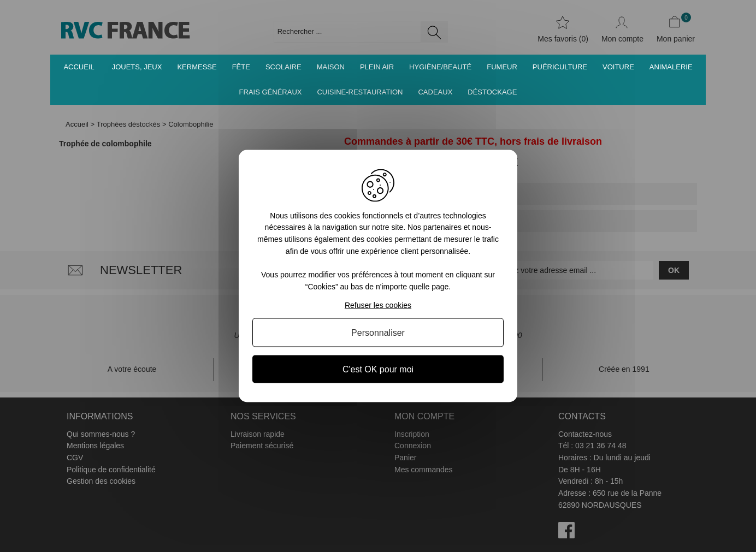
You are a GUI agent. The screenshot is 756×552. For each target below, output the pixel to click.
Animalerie (671, 67)
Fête (241, 67)
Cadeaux (435, 92)
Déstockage (492, 92)
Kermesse (197, 67)
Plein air (377, 67)
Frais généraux (271, 92)
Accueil (79, 67)
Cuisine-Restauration (360, 92)
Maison (331, 67)
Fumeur (502, 67)
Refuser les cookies (378, 305)
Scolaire (283, 67)
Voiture (618, 67)
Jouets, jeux (137, 67)
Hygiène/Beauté (440, 67)
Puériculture (560, 67)
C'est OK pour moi (378, 369)
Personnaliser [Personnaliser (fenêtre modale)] (378, 333)
